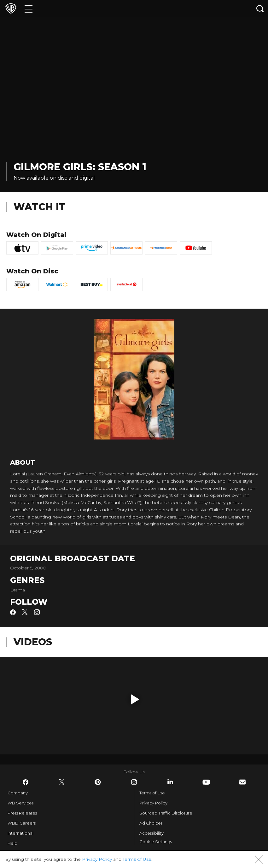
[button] (135, 699)
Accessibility (151, 833)
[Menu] (29, 9)
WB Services (20, 803)
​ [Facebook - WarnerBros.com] (26, 782)
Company (18, 793)
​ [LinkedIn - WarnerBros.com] (170, 782)
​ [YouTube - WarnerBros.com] (206, 782)
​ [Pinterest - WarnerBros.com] (98, 782)
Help (12, 843)
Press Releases (22, 813)
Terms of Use (152, 793)
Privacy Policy (153, 803)
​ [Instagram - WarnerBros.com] (134, 782)
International (20, 833)
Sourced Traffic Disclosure (166, 813)
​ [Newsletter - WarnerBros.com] (242, 782)
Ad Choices (151, 823)
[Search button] (260, 9)
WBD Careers (22, 823)
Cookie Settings (156, 842)
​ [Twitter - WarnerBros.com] (62, 782)
